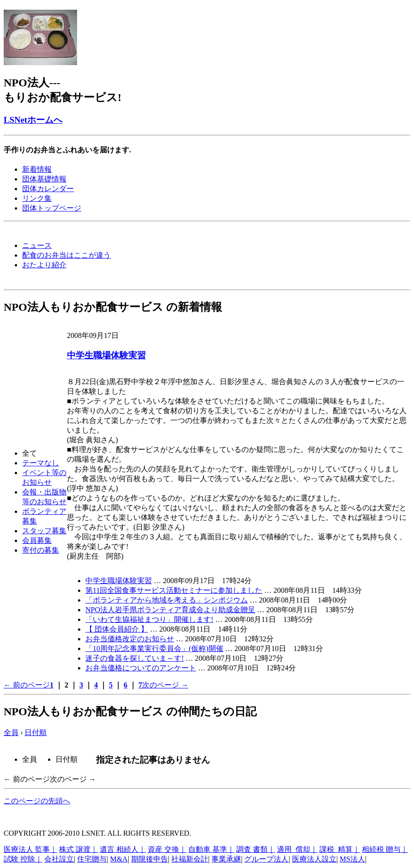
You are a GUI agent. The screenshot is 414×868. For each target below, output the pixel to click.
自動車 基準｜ (211, 849)
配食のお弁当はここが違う (66, 255)
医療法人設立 (314, 859)
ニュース (37, 245)
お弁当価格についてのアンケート (141, 668)
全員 (11, 732)
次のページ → (165, 685)
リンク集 (37, 198)
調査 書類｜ (256, 849)
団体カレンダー (48, 189)
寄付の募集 (41, 550)
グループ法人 (266, 859)
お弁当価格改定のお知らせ (130, 639)
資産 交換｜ (167, 849)
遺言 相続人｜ (123, 849)
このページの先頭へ (37, 801)
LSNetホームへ (33, 120)
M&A (119, 859)
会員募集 (37, 540)
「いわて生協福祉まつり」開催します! (149, 619)
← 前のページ (27, 685)
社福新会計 (190, 859)
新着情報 (37, 169)
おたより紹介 (44, 265)
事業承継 (226, 859)
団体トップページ (52, 208)
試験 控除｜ (23, 859)
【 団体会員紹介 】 (117, 629)
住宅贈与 (92, 859)
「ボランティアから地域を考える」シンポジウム (167, 600)
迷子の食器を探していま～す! (135, 658)
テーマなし (41, 463)
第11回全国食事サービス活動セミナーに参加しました (174, 590)
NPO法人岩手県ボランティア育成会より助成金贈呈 (170, 610)
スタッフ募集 (44, 531)
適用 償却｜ (297, 849)
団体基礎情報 (44, 179)
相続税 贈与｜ (385, 849)
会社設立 (59, 859)
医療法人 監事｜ (30, 849)
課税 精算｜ (340, 849)
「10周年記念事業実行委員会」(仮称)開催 (154, 648)
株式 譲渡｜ (78, 849)
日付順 (36, 732)
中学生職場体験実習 (106, 355)
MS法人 (352, 859)
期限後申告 (150, 859)
